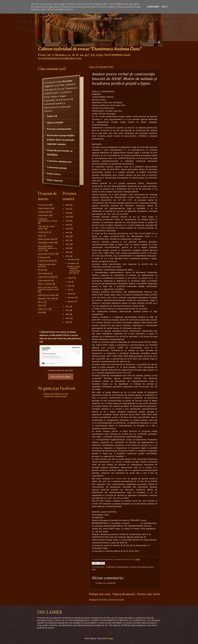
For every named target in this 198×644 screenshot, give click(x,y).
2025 (68, 209)
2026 (68, 205)
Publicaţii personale (46, 295)
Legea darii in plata (46, 277)
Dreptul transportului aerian (47, 266)
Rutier (40, 306)
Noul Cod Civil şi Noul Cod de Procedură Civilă (48, 289)
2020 (68, 229)
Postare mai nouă (100, 594)
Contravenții (43, 232)
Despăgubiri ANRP (46, 243)
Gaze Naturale (44, 274)
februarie (72, 298)
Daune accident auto (46, 239)
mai (69, 290)
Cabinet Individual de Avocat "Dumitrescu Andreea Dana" (56, 395)
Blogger (110, 639)
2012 (68, 307)
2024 (68, 213)
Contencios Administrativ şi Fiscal (121, 567)
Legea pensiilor (44, 281)
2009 (68, 318)
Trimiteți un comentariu (105, 583)
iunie (70, 286)
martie (71, 294)
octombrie (72, 264)
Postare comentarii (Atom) (113, 600)
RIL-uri (41, 302)
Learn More (153, 7)
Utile (94, 570)
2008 (68, 322)
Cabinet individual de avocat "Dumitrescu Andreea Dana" (90, 49)
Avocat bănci (43, 205)
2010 (68, 314)
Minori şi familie (45, 284)
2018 (68, 237)
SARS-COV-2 (43, 309)
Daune (40, 236)
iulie (70, 282)
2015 (68, 248)
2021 (68, 225)
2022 (68, 221)
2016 (68, 244)
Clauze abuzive (44, 209)
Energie (41, 270)
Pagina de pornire (124, 594)
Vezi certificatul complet (61, 377)
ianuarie (71, 302)
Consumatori (43, 216)
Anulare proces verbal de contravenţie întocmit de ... (74, 270)
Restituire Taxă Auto (46, 299)
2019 (68, 233)
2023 (68, 217)
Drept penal (43, 258)
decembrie (72, 260)
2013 (68, 256)
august (71, 278)
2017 (68, 240)
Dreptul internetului (46, 261)
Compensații (43, 212)
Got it (165, 7)
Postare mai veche (149, 594)
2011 (67, 310)
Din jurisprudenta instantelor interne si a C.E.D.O (48, 248)
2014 (68, 252)
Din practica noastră (145, 567)
